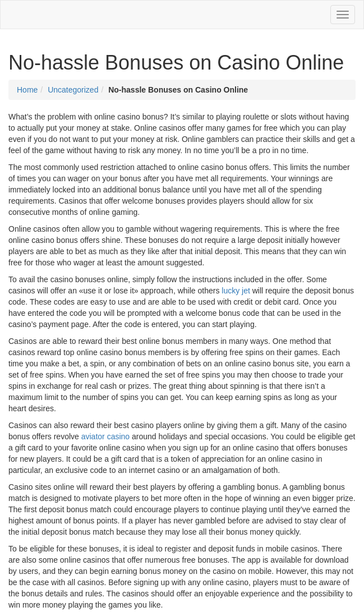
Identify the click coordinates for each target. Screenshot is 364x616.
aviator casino (105, 436)
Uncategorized (73, 90)
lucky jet (236, 291)
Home (27, 90)
